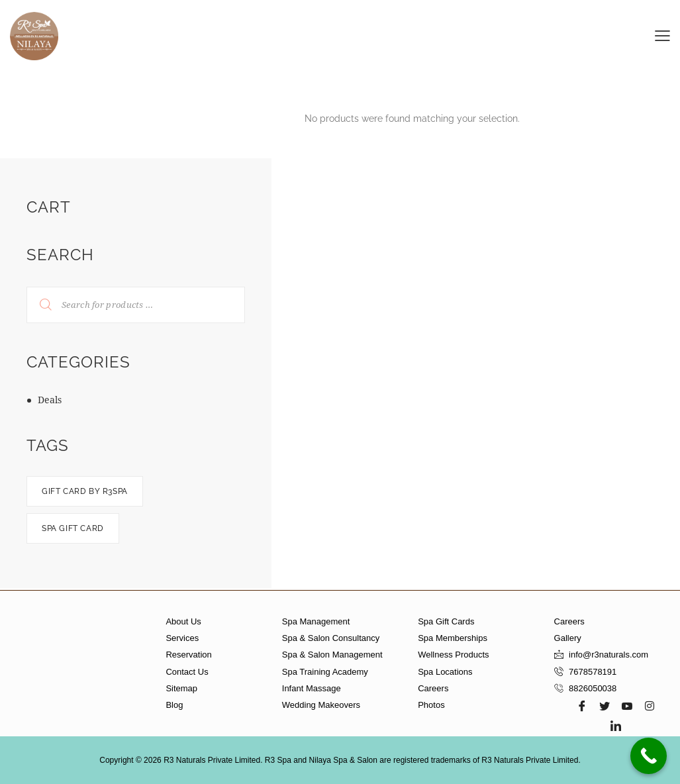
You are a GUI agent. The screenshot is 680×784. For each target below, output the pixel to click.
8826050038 (593, 688)
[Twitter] (605, 706)
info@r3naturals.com (608, 655)
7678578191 (593, 672)
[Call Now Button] (649, 756)
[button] (662, 35)
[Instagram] (650, 706)
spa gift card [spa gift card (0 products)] (73, 528)
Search (37, 305)
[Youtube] (627, 706)
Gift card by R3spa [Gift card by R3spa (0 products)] (85, 491)
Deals (50, 400)
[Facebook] (582, 706)
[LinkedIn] (616, 726)
